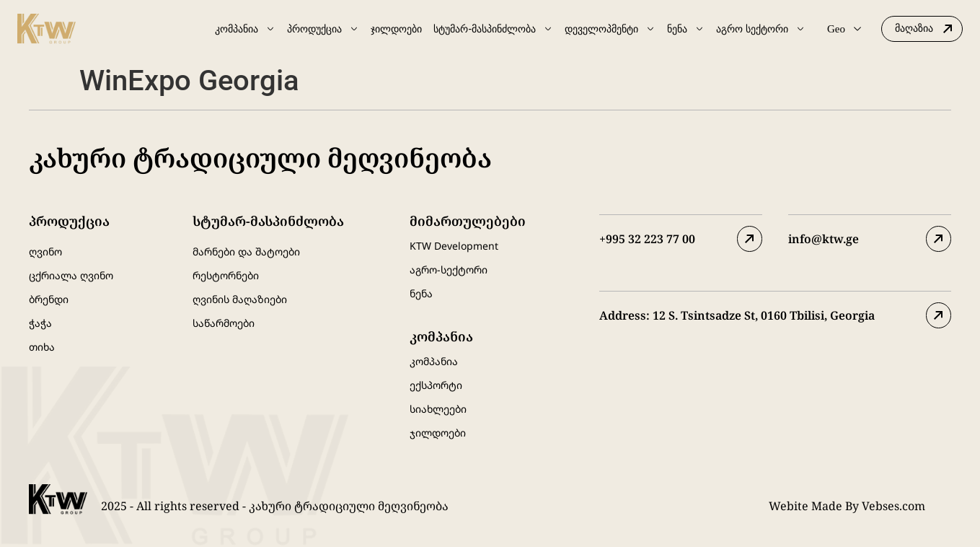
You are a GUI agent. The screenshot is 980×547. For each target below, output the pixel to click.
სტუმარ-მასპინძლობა (493, 29)
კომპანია (245, 29)
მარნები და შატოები (246, 251)
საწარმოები (224, 323)
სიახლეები (438, 409)
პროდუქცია (323, 29)
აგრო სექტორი (761, 29)
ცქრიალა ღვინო (71, 275)
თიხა (42, 347)
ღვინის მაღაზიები (240, 299)
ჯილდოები (396, 29)
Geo (844, 29)
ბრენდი (49, 299)
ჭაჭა (40, 323)
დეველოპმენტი (610, 29)
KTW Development (454, 246)
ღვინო (45, 251)
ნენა (686, 29)
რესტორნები (226, 275)
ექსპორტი (436, 385)
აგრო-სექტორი (449, 270)
